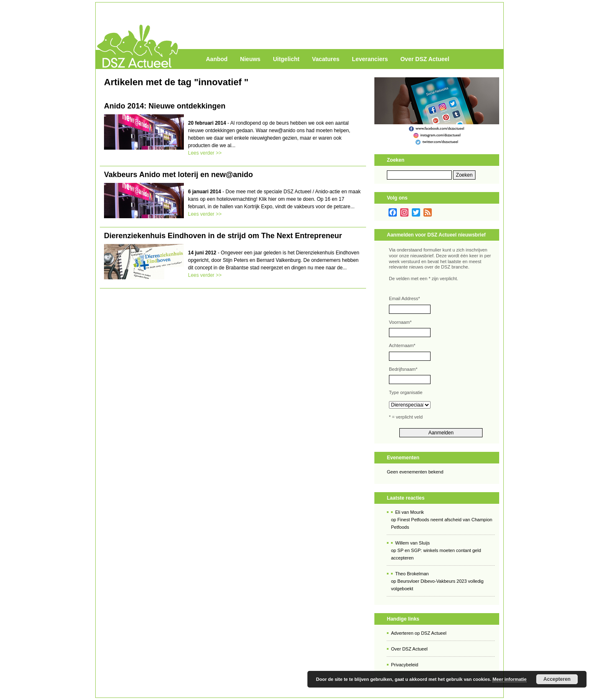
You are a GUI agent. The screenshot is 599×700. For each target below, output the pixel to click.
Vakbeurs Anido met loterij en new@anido (178, 175)
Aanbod (217, 59)
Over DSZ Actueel (425, 59)
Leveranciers (370, 59)
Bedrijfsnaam (403, 369)
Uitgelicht (286, 59)
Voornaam (400, 322)
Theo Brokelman (412, 574)
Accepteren (557, 679)
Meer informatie (510, 679)
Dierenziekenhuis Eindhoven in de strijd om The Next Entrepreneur (223, 236)
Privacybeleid (405, 665)
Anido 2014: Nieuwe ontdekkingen (165, 106)
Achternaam (402, 345)
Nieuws (250, 59)
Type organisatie (406, 392)
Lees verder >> (205, 153)
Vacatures (326, 59)
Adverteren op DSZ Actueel (419, 633)
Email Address (405, 298)
